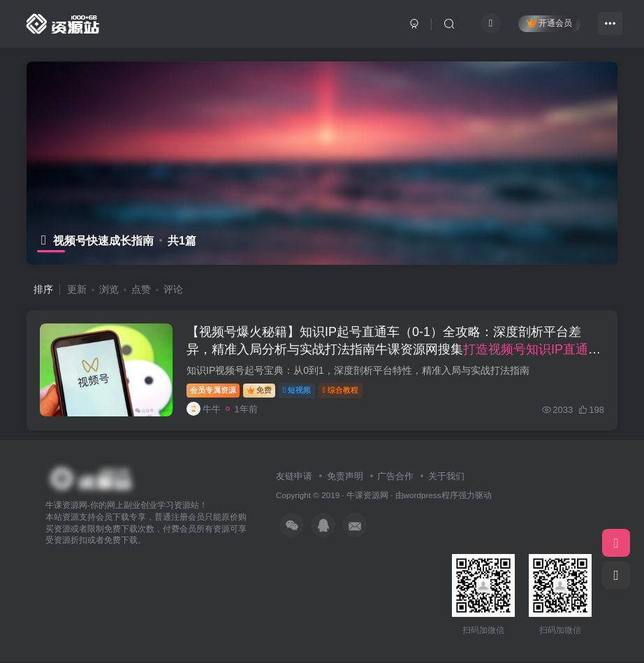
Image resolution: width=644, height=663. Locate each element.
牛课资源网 (367, 497)
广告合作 (395, 478)
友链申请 (294, 478)
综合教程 (341, 391)
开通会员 (549, 23)
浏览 (109, 289)
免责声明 (345, 478)
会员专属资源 (214, 391)
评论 (173, 289)
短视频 (298, 391)
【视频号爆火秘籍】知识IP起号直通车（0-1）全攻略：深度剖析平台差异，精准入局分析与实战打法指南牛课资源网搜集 (394, 350)
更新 (77, 289)
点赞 (141, 289)
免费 (260, 391)
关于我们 (446, 478)
